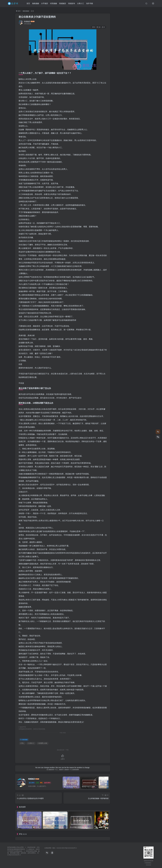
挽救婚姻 (36, 4)
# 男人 (22, 743)
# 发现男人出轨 (43, 743)
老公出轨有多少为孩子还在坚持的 (37, 17)
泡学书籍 (90, 4)
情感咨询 (72, 4)
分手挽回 (45, 4)
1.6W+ (32, 783)
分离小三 (81, 4)
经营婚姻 (54, 4)
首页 (28, 4)
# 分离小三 (31, 743)
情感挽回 (63, 4)
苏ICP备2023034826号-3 (69, 848)
